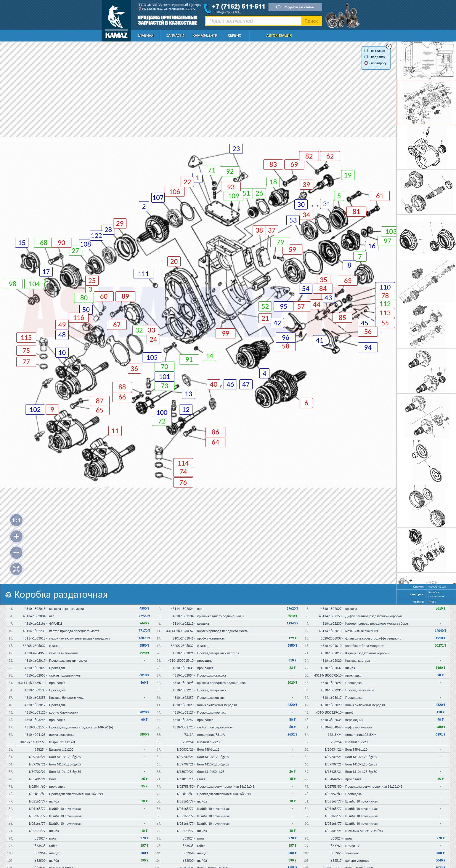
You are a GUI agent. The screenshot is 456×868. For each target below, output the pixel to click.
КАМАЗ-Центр (205, 35)
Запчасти (175, 35)
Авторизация (279, 35)
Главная (146, 35)
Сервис (235, 35)
